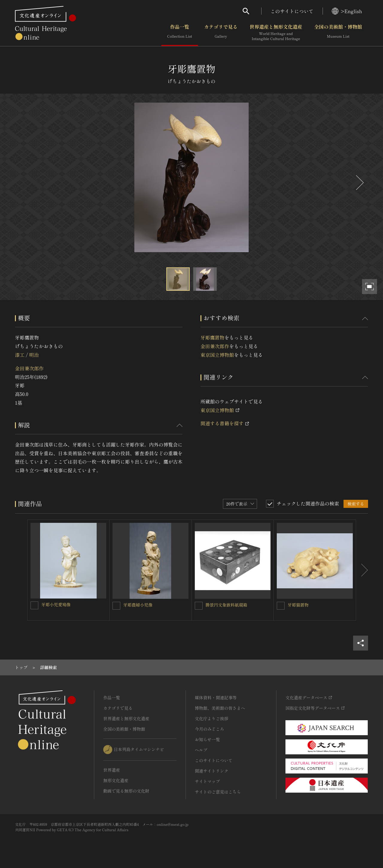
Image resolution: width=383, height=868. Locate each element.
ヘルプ (201, 750)
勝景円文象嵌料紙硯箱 (227, 605)
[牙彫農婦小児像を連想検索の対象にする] (116, 606)
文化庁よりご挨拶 (212, 718)
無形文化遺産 (116, 780)
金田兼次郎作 (29, 368)
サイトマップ (207, 781)
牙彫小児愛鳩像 (56, 604)
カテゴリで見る (221, 33)
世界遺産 (112, 770)
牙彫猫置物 (298, 605)
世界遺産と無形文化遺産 (276, 33)
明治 (34, 355)
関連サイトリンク (212, 771)
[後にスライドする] (359, 183)
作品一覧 (180, 33)
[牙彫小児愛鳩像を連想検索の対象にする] (34, 605)
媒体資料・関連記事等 (216, 698)
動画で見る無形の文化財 (126, 791)
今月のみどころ (209, 729)
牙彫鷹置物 (212, 337)
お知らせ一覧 (207, 739)
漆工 (20, 355)
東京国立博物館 (217, 355)
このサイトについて (292, 11)
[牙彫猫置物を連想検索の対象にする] (281, 606)
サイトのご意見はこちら (218, 792)
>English (347, 11)
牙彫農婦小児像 (138, 605)
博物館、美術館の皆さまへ (220, 708)
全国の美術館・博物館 (338, 33)
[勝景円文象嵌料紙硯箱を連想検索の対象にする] (199, 606)
